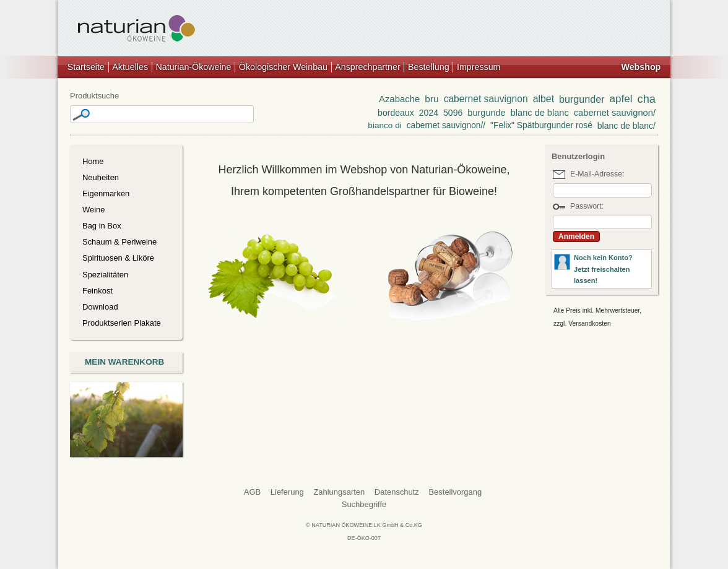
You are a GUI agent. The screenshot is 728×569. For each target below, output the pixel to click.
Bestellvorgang (455, 492)
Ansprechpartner (367, 67)
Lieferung (287, 492)
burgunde (486, 113)
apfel (621, 99)
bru (431, 99)
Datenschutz (397, 492)
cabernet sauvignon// (446, 125)
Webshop (641, 67)
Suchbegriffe (364, 504)
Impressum (479, 67)
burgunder (582, 99)
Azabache (399, 99)
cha (647, 99)
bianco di (384, 125)
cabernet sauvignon (486, 99)
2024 (429, 113)
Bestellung (429, 67)
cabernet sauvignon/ (615, 113)
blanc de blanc (540, 113)
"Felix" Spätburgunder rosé (541, 125)
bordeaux (396, 113)
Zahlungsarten (339, 492)
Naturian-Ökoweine (193, 67)
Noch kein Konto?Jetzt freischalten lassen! (603, 269)
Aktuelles (130, 67)
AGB (252, 492)
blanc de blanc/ (626, 126)
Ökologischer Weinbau (283, 67)
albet (544, 99)
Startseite (86, 67)
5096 (453, 113)
